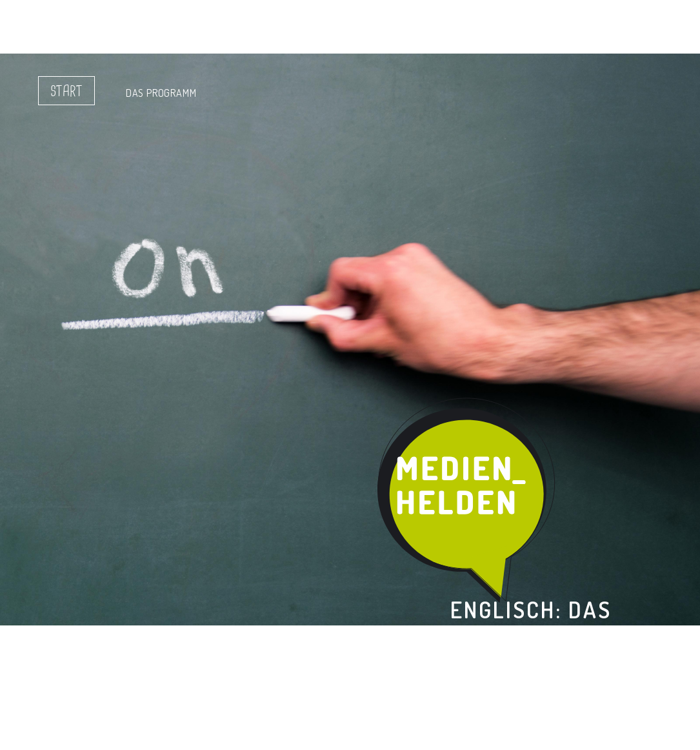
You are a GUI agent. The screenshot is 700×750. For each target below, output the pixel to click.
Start (66, 92)
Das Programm (161, 93)
